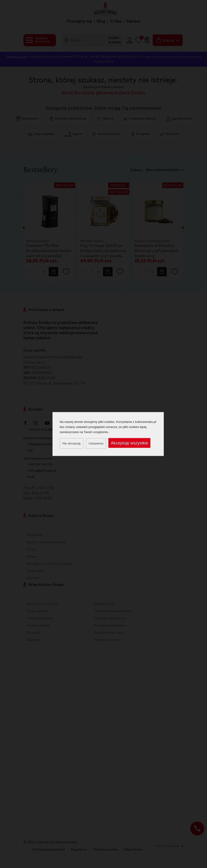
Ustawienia (96, 443)
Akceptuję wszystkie (129, 443)
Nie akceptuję (72, 443)
